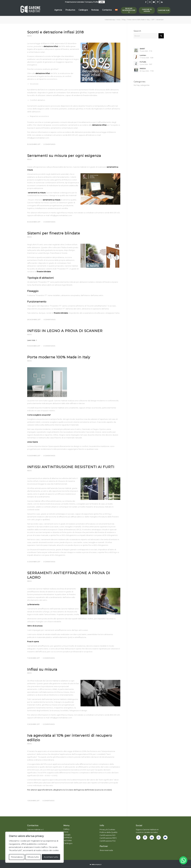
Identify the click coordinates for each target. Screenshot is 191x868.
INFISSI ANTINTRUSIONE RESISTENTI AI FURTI (71, 467)
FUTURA (143, 62)
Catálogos (68, 843)
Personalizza (17, 857)
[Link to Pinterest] (158, 2)
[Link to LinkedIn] (162, 2)
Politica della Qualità (108, 832)
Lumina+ (143, 55)
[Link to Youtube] (154, 2)
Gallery (66, 829)
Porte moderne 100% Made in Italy (59, 357)
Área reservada (106, 850)
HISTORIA (68, 840)
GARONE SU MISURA (147, 10)
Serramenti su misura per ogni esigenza (64, 156)
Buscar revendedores (129, 10)
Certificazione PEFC (108, 838)
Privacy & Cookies (107, 829)
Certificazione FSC (108, 841)
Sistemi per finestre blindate (54, 233)
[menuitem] (58, 10)
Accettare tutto (51, 857)
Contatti (67, 835)
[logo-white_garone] (30, 10)
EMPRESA (68, 838)
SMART (142, 49)
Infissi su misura (42, 669)
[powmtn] (96, 865)
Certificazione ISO (108, 835)
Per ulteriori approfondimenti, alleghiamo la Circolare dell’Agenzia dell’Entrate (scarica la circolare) (70, 790)
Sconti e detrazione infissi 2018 (55, 32)
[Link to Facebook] (146, 2)
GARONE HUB (164, 10)
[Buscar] (149, 36)
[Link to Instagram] (150, 2)
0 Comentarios (49, 144)
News (29, 36)
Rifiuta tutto (33, 857)
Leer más (33, 340)
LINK (102, 2)
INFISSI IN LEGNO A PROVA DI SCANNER (65, 331)
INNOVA (143, 69)
